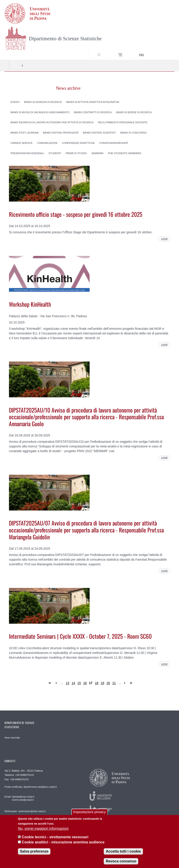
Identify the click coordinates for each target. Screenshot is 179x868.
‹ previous (56, 683)
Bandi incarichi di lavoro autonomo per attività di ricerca (52, 122)
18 (97, 683)
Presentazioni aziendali (27, 153)
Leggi (164, 239)
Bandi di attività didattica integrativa (93, 102)
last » (132, 683)
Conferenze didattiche (78, 143)
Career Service (22, 143)
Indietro (22, 66)
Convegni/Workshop (114, 143)
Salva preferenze (34, 851)
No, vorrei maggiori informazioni (43, 829)
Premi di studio (76, 153)
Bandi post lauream (25, 133)
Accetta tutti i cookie (123, 851)
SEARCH (162, 51)
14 (73, 683)
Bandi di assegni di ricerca (43, 102)
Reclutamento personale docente (123, 122)
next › (126, 683)
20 (108, 683)
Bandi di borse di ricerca (134, 112)
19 (103, 683)
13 (68, 683)
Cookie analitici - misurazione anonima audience (63, 842)
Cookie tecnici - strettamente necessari (55, 837)
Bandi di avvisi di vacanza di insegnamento (40, 112)
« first (50, 683)
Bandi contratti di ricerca (93, 112)
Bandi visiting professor (61, 133)
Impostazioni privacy (89, 812)
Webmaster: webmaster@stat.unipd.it (25, 811)
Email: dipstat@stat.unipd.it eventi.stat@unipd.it (19, 798)
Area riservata (12, 738)
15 (79, 683)
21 (114, 683)
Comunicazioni (47, 143)
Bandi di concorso (133, 133)
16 (85, 683)
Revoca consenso (121, 861)
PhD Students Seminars (125, 153)
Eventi (15, 102)
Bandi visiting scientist (99, 133)
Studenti (55, 153)
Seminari (97, 153)
